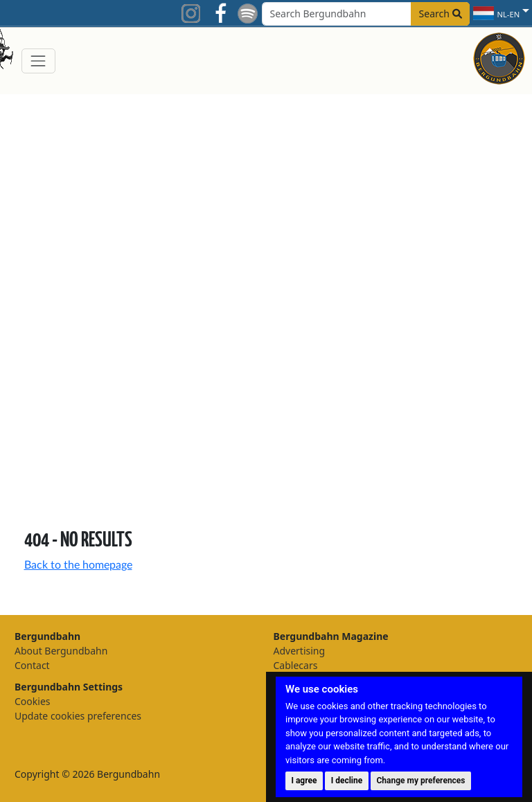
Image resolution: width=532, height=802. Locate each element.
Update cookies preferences (78, 716)
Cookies (32, 701)
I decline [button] (347, 781)
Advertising (300, 651)
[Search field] (366, 14)
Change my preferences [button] (421, 781)
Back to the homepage (78, 565)
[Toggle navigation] (38, 61)
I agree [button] (304, 781)
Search (441, 14)
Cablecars (296, 665)
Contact (32, 665)
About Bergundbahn (61, 651)
